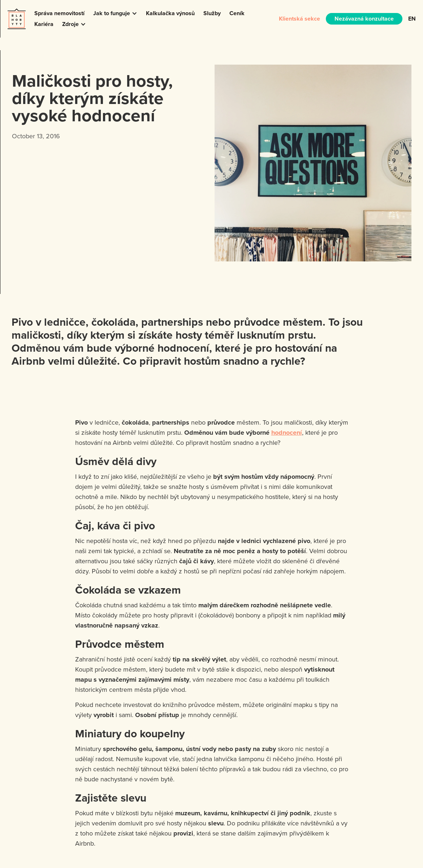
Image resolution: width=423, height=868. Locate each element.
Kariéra (44, 24)
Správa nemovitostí (59, 13)
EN (412, 19)
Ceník (237, 13)
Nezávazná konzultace (364, 19)
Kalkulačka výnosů (170, 13)
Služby (212, 13)
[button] (115, 13)
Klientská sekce (299, 19)
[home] (17, 19)
